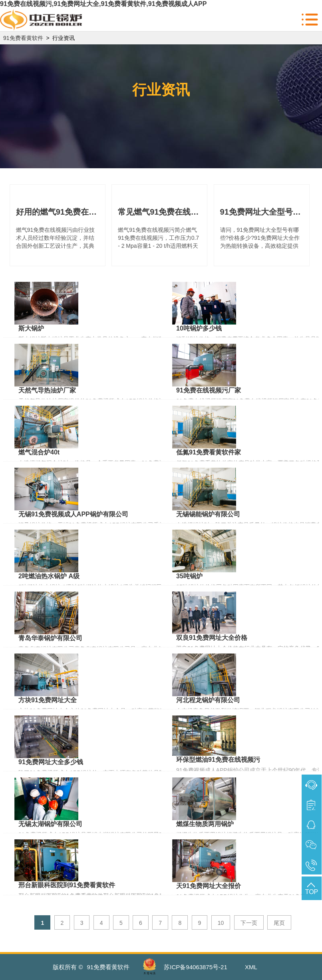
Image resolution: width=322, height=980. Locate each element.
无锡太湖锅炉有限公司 (50, 824)
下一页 (249, 923)
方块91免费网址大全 (48, 700)
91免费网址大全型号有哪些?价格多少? (262, 212)
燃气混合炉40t (39, 452)
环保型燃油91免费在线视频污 (218, 760)
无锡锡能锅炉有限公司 (208, 514)
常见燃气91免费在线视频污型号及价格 (159, 212)
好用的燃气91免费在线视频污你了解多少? (58, 212)
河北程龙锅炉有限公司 (208, 700)
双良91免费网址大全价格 (212, 638)
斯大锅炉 (31, 328)
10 (221, 923)
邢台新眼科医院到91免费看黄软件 (67, 885)
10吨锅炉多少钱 (199, 328)
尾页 (279, 923)
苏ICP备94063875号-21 (195, 967)
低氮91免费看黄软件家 (209, 452)
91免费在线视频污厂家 (209, 390)
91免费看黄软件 (23, 38)
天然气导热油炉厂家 (47, 390)
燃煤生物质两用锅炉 (205, 824)
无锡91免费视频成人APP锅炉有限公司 (73, 514)
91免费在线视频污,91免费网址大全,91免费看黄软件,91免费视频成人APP (103, 4)
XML (251, 967)
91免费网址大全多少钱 (51, 762)
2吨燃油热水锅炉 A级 (49, 576)
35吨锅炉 (189, 576)
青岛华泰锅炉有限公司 (50, 638)
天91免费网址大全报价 (209, 886)
